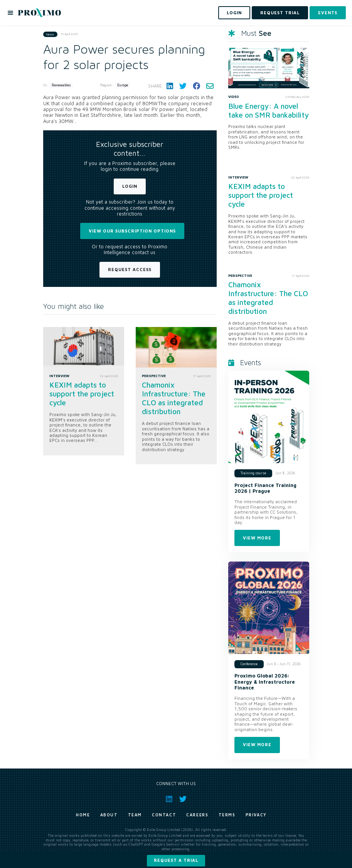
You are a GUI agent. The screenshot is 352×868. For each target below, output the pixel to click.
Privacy (256, 815)
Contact (164, 815)
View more (257, 538)
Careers (197, 815)
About (109, 815)
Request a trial (176, 860)
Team (135, 815)
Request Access (130, 269)
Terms (227, 815)
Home (83, 815)
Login (130, 186)
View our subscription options (132, 231)
